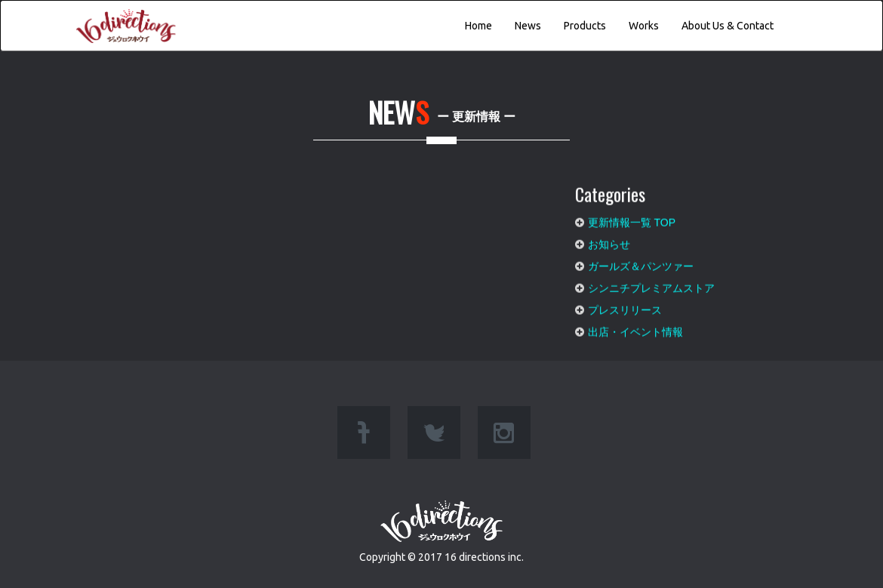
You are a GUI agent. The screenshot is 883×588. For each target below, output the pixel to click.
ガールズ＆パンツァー (641, 262)
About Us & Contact (728, 26)
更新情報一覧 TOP (632, 218)
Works (644, 26)
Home (478, 26)
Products (585, 26)
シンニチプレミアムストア (651, 284)
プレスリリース (625, 306)
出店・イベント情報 (635, 328)
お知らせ (609, 240)
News (528, 26)
